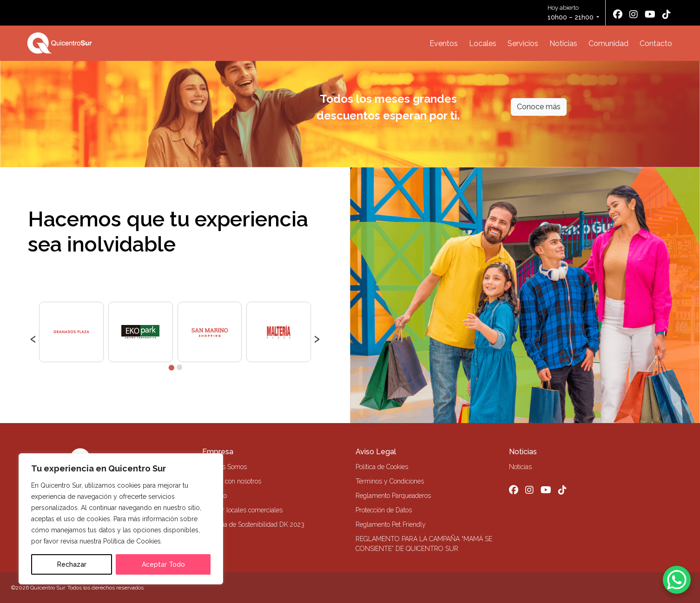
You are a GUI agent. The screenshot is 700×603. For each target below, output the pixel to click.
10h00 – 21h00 (571, 17)
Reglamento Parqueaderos (393, 496)
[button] (171, 367)
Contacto (656, 43)
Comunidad (608, 43)
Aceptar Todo (163, 564)
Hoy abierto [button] (571, 13)
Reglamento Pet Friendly (391, 524)
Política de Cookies (382, 467)
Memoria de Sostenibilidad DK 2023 (253, 524)
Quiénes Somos (225, 467)
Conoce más (539, 107)
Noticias (563, 43)
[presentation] (33, 338)
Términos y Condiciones (390, 481)
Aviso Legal (376, 452)
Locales (483, 43)
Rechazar (72, 564)
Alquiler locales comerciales (242, 510)
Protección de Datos (384, 510)
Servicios (523, 43)
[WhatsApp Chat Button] (677, 580)
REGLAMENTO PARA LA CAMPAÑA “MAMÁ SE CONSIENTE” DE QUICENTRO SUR (424, 544)
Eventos (444, 43)
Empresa (218, 452)
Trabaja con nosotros (232, 481)
